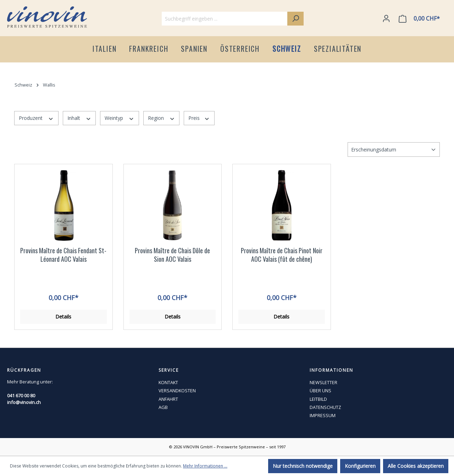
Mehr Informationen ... (205, 466)
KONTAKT (168, 382)
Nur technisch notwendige (303, 466)
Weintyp (120, 118)
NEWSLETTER (323, 382)
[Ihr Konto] (386, 18)
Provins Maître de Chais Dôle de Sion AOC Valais (172, 255)
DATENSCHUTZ (325, 407)
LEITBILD (318, 399)
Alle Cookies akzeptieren (416, 466)
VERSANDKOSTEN (177, 391)
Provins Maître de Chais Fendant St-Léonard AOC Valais (63, 255)
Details (63, 317)
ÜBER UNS (320, 391)
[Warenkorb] (421, 19)
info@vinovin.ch (24, 402)
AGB (163, 407)
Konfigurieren (360, 466)
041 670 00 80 (21, 395)
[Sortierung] (394, 150)
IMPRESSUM (323, 415)
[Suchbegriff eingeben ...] (225, 19)
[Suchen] (295, 19)
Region (162, 118)
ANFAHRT (168, 399)
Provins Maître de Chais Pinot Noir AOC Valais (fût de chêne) (282, 255)
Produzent (36, 118)
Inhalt (79, 118)
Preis (199, 118)
